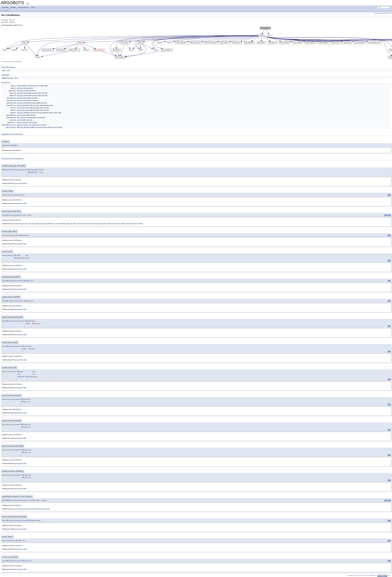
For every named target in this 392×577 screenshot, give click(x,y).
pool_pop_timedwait (23, 105)
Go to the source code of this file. (11, 62)
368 (14, 485)
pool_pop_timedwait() (59, 224)
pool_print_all (21, 113)
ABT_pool (26, 86)
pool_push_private (23, 96)
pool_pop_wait (21, 103)
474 (14, 526)
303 (14, 306)
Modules (13, 7)
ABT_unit (41, 93)
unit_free (20, 120)
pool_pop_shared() (46, 224)
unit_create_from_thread (24, 118)
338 (14, 286)
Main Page (5, 7)
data (8, 70)
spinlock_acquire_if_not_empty (26, 125)
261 (14, 331)
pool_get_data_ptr (22, 123)
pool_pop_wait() (71, 224)
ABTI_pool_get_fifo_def (24, 127)
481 (14, 546)
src (2, 11)
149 (14, 240)
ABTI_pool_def (53, 127)
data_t (17, 78)
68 (13, 180)
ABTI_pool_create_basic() (19, 183)
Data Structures (24, 7)
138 (14, 200)
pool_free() (15, 224)
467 (14, 566)
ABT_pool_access (37, 127)
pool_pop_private (22, 100)
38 (13, 150)
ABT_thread (36, 118)
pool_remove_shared (23, 108)
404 (14, 460)
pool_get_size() (23, 224)
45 (13, 505)
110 (14, 266)
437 (14, 384)
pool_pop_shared (22, 98)
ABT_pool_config (38, 86)
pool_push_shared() (105, 224)
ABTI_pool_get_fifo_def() (19, 203)
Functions (389, 13)
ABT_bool (13, 115)
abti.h (12, 20)
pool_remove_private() (119, 224)
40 (13, 220)
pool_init (20, 86)
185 (14, 409)
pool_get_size (21, 91)
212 (14, 356)
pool (6, 11)
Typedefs (384, 13)
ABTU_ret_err (10, 125)
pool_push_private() (93, 224)
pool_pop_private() (34, 224)
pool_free (20, 88)
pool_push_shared (23, 93)
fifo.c (20, 150)
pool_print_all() (81, 224)
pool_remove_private (23, 110)
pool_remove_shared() (136, 224)
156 (14, 435)
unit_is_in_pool (22, 115)
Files (33, 7)
